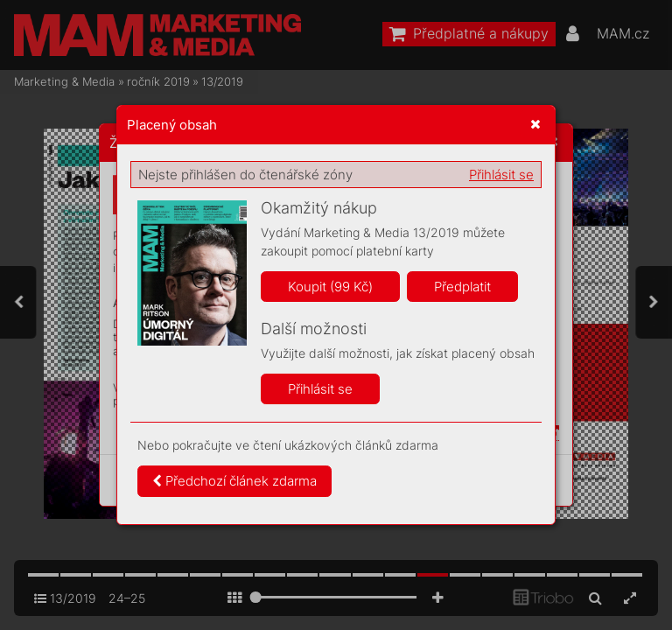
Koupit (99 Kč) (330, 287)
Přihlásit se (501, 175)
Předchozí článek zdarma (234, 481)
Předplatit (462, 287)
